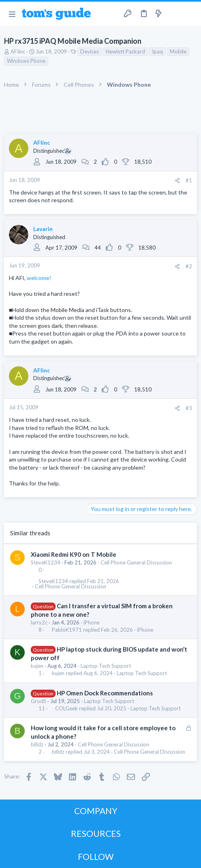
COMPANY (96, 811)
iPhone (92, 622)
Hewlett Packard (125, 51)
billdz (37, 744)
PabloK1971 (67, 630)
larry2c (39, 622)
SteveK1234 (46, 562)
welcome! (39, 278)
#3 (189, 408)
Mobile (178, 51)
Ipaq (157, 51)
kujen (37, 666)
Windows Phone (26, 61)
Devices (90, 51)
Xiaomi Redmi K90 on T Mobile (74, 554)
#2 (189, 266)
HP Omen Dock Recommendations (105, 693)
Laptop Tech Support (106, 666)
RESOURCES (96, 833)
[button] (12, 14)
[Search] (190, 14)
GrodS (38, 701)
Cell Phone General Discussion (136, 562)
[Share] (177, 181)
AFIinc (18, 51)
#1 (189, 180)
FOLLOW (96, 856)
